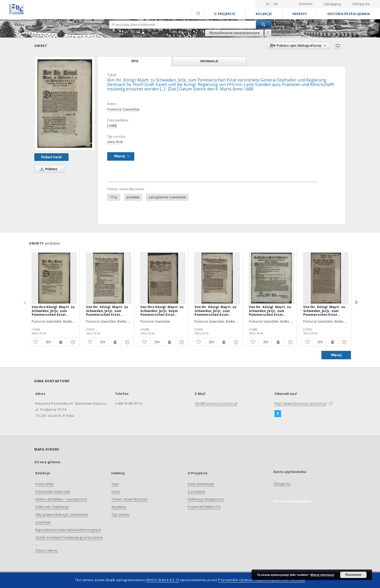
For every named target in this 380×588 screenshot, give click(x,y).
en (276, 4)
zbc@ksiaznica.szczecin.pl (216, 403)
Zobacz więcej (46, 550)
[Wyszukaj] (264, 25)
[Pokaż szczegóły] (72, 342)
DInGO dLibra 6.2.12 (163, 580)
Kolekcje (264, 14)
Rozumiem (353, 575)
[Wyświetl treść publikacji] (61, 342)
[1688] (112, 126)
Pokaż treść (51, 157)
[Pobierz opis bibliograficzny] (48, 342)
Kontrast (306, 4)
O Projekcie (225, 14)
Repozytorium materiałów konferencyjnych (68, 530)
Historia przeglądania (349, 14)
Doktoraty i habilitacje (52, 507)
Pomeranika (45, 484)
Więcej (336, 355)
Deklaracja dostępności (206, 499)
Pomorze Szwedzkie (123, 109)
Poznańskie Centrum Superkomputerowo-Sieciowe (262, 580)
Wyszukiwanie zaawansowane (234, 33)
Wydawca (119, 507)
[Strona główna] (198, 14)
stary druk (115, 142)
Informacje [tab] (209, 61)
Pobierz (48, 169)
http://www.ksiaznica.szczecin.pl (301, 403)
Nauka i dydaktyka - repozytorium (61, 499)
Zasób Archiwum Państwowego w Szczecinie (69, 537)
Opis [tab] (135, 61)
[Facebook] (278, 414)
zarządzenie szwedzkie (167, 197)
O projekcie (197, 492)
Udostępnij (332, 4)
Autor (116, 492)
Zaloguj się (361, 4)
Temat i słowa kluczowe (129, 499)
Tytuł (115, 484)
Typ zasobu (120, 515)
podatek (133, 197)
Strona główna (47, 462)
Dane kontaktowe (201, 484)
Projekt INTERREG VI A (204, 507)
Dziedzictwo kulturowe (53, 492)
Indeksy (300, 14)
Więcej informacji (322, 575)
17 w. (114, 197)
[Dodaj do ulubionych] (338, 46)
